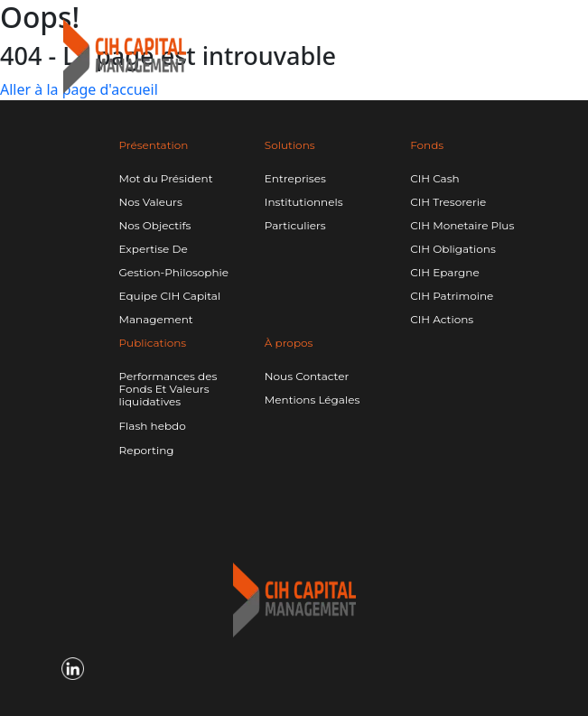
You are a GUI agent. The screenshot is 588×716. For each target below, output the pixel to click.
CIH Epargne (444, 272)
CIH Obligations (453, 249)
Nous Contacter (307, 376)
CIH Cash (435, 178)
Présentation (154, 145)
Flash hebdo (153, 426)
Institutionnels (304, 202)
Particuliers (295, 225)
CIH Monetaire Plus (462, 225)
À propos (289, 343)
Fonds (427, 145)
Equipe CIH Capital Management (170, 307)
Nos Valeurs (151, 202)
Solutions (290, 145)
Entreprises (295, 178)
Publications (153, 343)
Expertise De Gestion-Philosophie (174, 260)
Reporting (147, 451)
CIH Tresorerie (448, 202)
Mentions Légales (312, 400)
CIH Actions (442, 319)
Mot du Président (166, 178)
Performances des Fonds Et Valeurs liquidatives (168, 389)
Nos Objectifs (155, 225)
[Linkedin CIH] (455, 44)
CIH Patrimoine (452, 296)
